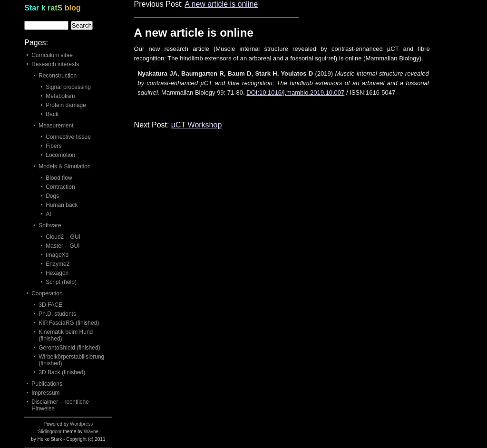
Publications (47, 384)
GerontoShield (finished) (69, 348)
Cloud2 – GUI (63, 237)
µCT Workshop (196, 125)
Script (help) (61, 282)
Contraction (60, 187)
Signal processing (68, 87)
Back (52, 114)
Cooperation (47, 293)
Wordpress (81, 424)
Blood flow (59, 178)
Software (50, 225)
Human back (62, 205)
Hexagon (57, 273)
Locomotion (60, 155)
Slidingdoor (50, 432)
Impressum (45, 393)
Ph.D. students (57, 314)
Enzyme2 (58, 264)
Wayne (91, 432)
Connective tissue (68, 137)
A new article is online (221, 4)
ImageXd (57, 255)
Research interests (55, 64)
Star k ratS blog (52, 8)
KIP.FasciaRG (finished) (69, 323)
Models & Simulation (64, 166)
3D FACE (50, 305)
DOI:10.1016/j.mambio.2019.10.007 (295, 93)
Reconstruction (58, 76)
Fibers (54, 146)
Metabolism (60, 96)
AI (48, 214)
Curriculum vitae (52, 55)
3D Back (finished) (62, 372)
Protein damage (66, 105)
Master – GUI (63, 246)
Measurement (56, 126)
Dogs (52, 196)
